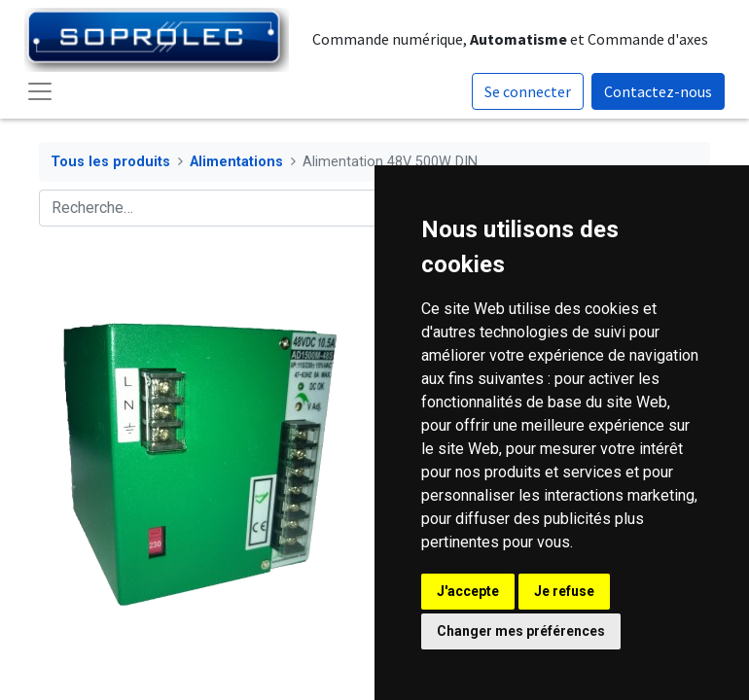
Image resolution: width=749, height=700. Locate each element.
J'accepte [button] (468, 591)
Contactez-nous (658, 91)
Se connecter (528, 91)
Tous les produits (110, 162)
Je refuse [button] (564, 591)
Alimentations (236, 162)
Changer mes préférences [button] (521, 631)
